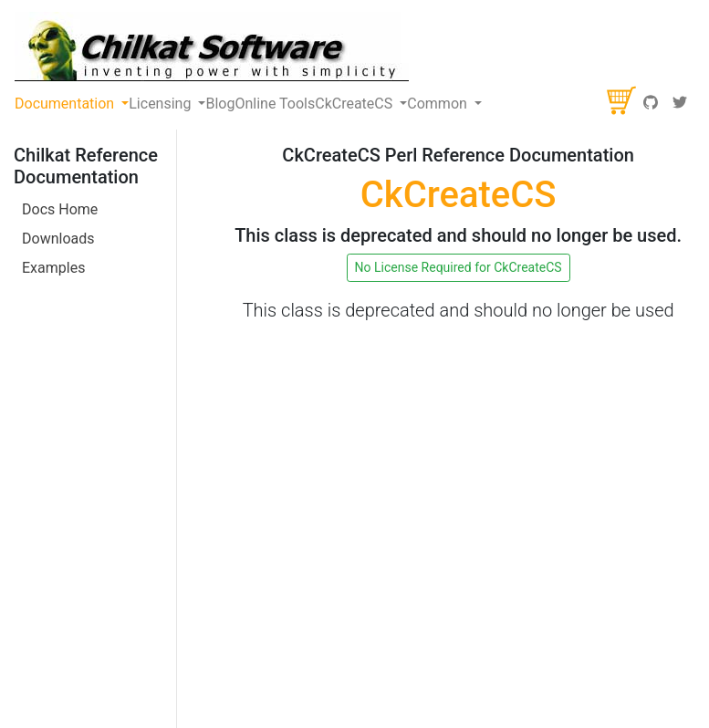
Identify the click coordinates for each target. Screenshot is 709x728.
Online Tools (275, 104)
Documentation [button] (66, 104)
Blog (220, 104)
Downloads (58, 239)
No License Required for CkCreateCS (459, 267)
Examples (53, 268)
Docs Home (60, 209)
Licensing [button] (162, 104)
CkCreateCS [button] (355, 104)
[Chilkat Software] (212, 47)
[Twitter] (680, 104)
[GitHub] (651, 104)
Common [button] (439, 104)
